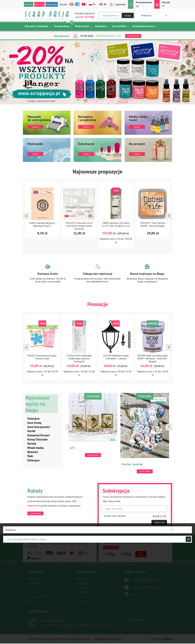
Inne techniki (119, 26)
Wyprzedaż (52, 4)
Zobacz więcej (48, 276)
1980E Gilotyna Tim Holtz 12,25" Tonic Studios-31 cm (116, 224)
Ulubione (81, 601)
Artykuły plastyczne (143, 26)
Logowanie (120, 4)
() (144, 4)
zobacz (47, 123)
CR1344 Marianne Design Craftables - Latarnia (116, 357)
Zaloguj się (82, 579)
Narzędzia (101, 26)
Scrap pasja (47, 16)
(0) (166, 4)
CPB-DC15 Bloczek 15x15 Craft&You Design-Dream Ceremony (79, 226)
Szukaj (128, 15)
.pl (167, 639)
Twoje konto (83, 588)
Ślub (30, 456)
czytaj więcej (35, 513)
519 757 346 (52, 621)
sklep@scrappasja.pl (85, 13)
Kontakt (32, 592)
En (105, 4)
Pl (94, 4)
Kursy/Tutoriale (37, 440)
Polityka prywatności (38, 596)
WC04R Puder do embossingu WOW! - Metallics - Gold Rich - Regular (153, 359)
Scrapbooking (61, 26)
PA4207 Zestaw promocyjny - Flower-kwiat (42, 357)
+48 (84, 17)
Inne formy (34, 423)
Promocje (39, 4)
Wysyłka (63, 4)
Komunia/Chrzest (39, 435)
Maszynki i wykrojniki (36, 26)
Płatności (32, 579)
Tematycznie (32, 34)
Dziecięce (33, 419)
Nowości (29, 4)
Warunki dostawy (36, 583)
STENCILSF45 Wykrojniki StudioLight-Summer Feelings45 (79, 359)
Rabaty (31, 601)
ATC (73, 448)
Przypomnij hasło (85, 592)
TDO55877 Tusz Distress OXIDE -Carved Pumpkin (153, 224)
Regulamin (33, 588)
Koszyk (80, 596)
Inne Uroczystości (39, 427)
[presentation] (26, 216)
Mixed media (82, 26)
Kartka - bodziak (132, 464)
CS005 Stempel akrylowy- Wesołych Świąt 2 (42, 224)
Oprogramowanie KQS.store (109, 639)
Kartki (31, 431)
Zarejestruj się (83, 583)
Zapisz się (159, 523)
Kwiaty (32, 444)
